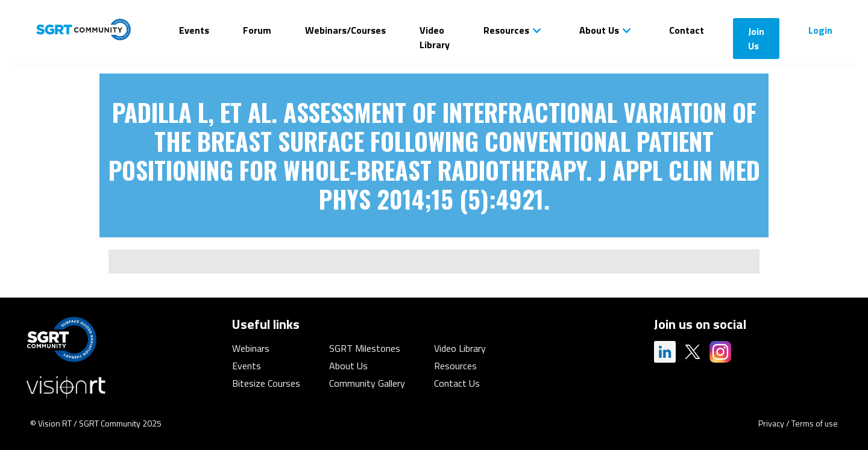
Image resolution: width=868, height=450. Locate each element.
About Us (599, 30)
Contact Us (457, 383)
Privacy (771, 423)
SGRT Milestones (365, 348)
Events (194, 30)
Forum (257, 30)
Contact (687, 30)
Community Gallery (367, 383)
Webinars (251, 348)
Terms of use (815, 423)
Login (820, 30)
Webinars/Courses (345, 30)
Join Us (756, 39)
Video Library (435, 37)
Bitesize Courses (266, 383)
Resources (506, 30)
